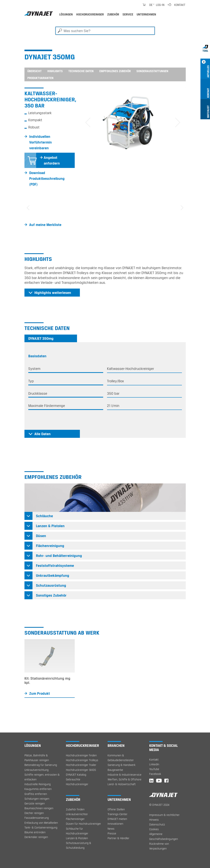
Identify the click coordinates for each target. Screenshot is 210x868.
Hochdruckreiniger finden (81, 755)
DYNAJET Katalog (76, 775)
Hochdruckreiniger (90, 14)
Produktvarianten (40, 78)
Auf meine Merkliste (45, 225)
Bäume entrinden (35, 832)
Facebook (155, 774)
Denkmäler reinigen (36, 837)
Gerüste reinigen (35, 803)
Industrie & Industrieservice (124, 775)
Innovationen (115, 824)
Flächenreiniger (75, 819)
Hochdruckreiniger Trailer (81, 765)
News (111, 829)
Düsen (41, 536)
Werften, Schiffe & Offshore (124, 779)
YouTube (154, 769)
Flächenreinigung (50, 546)
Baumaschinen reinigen (39, 808)
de (151, 5)
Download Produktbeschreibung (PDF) (47, 178)
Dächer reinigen (34, 813)
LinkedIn (154, 764)
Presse (112, 833)
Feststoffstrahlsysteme (55, 565)
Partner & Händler (118, 838)
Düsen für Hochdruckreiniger (84, 824)
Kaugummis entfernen (38, 789)
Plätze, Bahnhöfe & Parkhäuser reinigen (37, 758)
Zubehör (113, 14)
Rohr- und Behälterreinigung (59, 556)
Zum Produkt (40, 693)
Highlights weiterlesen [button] (53, 293)
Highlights (55, 71)
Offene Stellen (116, 809)
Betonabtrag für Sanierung (41, 765)
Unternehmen (146, 14)
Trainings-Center (118, 814)
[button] (88, 123)
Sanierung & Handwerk (122, 765)
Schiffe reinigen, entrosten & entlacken (42, 777)
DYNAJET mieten (117, 819)
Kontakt (180, 5)
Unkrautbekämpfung (53, 575)
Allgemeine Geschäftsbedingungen (164, 836)
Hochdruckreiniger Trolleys (82, 760)
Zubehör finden (75, 809)
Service (128, 14)
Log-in (160, 5)
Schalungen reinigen (37, 799)
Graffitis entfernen (36, 794)
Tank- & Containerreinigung (41, 827)
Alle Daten (43, 434)
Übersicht (34, 71)
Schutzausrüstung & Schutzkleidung (79, 845)
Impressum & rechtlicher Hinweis (164, 817)
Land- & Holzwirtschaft (122, 784)
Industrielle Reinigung (38, 784)
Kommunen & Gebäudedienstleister (121, 758)
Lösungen (66, 14)
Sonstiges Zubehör (51, 595)
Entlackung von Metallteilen (41, 823)
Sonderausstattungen (152, 71)
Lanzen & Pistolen (50, 526)
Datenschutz (157, 824)
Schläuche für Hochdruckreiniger (77, 831)
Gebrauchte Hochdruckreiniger (77, 782)
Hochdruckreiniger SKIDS (81, 770)
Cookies (154, 829)
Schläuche (44, 516)
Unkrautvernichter (77, 814)
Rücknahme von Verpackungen (159, 846)
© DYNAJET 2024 (159, 805)
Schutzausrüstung (51, 585)
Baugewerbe (115, 770)
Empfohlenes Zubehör (115, 71)
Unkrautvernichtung (36, 770)
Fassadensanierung (37, 818)
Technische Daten (81, 71)
